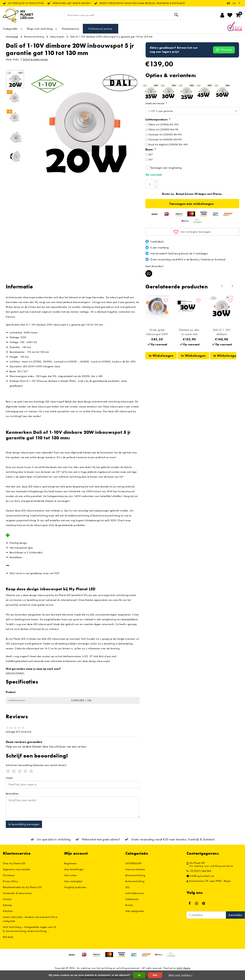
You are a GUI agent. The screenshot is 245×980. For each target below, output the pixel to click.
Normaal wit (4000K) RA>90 (165, 139)
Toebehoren (132, 899)
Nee (155, 975)
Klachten (8, 911)
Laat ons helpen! (15, 673)
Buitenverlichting (135, 881)
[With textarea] (73, 807)
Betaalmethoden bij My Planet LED (22, 887)
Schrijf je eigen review (36, 59)
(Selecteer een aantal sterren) (36, 765)
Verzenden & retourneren (17, 893)
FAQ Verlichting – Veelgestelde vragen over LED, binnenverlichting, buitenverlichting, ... (30, 929)
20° (151, 154)
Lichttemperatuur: (158, 119)
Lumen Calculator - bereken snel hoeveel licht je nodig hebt (30, 919)
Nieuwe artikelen (135, 869)
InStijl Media (183, 968)
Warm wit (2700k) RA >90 (163, 124)
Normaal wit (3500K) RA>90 (165, 134)
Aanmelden (235, 915)
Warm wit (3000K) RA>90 (164, 129)
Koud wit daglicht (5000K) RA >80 (168, 144)
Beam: (151, 149)
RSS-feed (8, 937)
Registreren (70, 863)
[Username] (73, 784)
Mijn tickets (71, 875)
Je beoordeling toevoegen (24, 824)
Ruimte (129, 905)
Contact (7, 899)
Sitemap (7, 905)
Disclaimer (9, 875)
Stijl (127, 887)
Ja (139, 975)
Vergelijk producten (75, 887)
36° (151, 159)
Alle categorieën (135, 911)
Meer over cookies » (180, 975)
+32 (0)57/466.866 (199, 871)
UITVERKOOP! (133, 863)
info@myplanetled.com (201, 876)
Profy (16, 59)
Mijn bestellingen (74, 869)
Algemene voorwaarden (17, 869)
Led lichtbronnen (135, 893)
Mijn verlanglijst (73, 881)
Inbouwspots (57, 37)
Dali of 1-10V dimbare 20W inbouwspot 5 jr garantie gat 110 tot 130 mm (112, 37)
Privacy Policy (10, 881)
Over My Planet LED (14, 863)
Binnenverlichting (34, 37)
